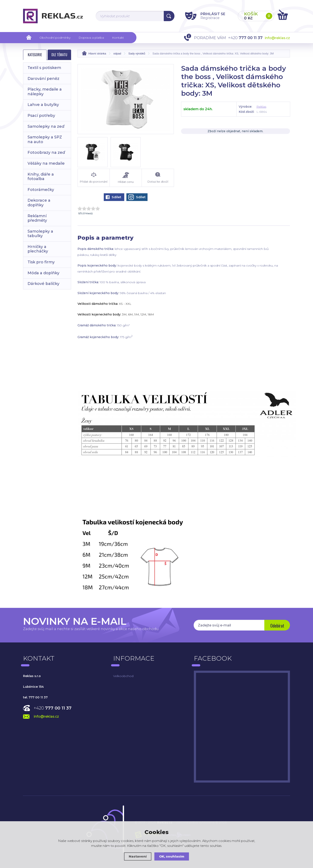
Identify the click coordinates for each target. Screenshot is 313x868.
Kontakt (118, 38)
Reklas (261, 107)
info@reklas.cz (277, 38)
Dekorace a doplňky (39, 203)
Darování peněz (43, 79)
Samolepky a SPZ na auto (45, 139)
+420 (53, 708)
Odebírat (277, 626)
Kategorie (35, 55)
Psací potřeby (41, 116)
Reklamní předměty (37, 218)
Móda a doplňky (43, 273)
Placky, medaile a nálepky (45, 92)
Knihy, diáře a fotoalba (41, 177)
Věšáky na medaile (46, 163)
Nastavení (138, 856)
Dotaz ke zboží (158, 178)
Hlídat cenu (126, 178)
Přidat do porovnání (94, 178)
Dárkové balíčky (43, 284)
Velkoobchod (123, 676)
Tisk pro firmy (41, 262)
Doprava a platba (91, 38)
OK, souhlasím (172, 856)
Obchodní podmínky (55, 38)
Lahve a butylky (43, 105)
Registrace (210, 18)
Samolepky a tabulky (40, 234)
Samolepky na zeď (46, 126)
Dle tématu (59, 55)
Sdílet (113, 197)
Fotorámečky (41, 190)
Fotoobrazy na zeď (46, 152)
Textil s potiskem (44, 68)
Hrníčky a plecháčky (38, 249)
